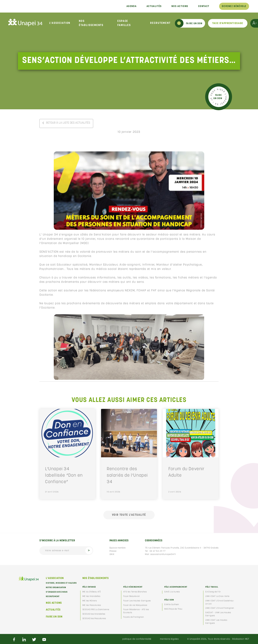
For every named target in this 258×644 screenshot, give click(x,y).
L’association (60, 23)
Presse (113, 551)
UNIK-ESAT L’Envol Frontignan (220, 608)
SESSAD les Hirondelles (94, 614)
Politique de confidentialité (137, 639)
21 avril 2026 (52, 492)
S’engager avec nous (57, 592)
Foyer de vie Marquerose (135, 605)
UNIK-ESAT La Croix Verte (217, 596)
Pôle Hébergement (133, 587)
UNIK (112, 554)
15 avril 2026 (114, 492)
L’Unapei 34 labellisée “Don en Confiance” (64, 476)
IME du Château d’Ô (92, 592)
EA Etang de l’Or (213, 592)
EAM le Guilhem (172, 605)
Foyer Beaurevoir (132, 596)
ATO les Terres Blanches (135, 592)
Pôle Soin (169, 600)
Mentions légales (169, 639)
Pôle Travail (212, 587)
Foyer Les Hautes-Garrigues (137, 601)
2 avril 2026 (175, 492)
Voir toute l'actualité (129, 515)
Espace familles (124, 23)
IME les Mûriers (90, 601)
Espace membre (118, 548)
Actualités (154, 6)
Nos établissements (91, 23)
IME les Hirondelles (91, 596)
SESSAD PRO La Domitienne (96, 610)
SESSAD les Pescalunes (94, 619)
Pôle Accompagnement (176, 587)
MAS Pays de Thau (173, 609)
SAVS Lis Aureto (172, 592)
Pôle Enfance (89, 587)
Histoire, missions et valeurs (61, 583)
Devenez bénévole (234, 6)
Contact (204, 6)
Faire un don (54, 617)
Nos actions (180, 6)
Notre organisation (56, 588)
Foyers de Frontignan (133, 617)
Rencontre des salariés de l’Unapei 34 (127, 476)
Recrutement (160, 23)
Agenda (132, 6)
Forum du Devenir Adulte (187, 472)
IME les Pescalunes (92, 605)
